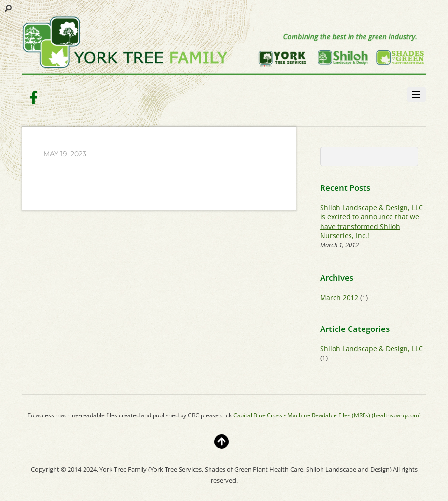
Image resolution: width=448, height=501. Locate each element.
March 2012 (339, 297)
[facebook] (34, 97)
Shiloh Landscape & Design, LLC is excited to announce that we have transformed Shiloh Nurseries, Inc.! (371, 222)
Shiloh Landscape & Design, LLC (371, 349)
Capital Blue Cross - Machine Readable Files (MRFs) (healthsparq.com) (327, 415)
